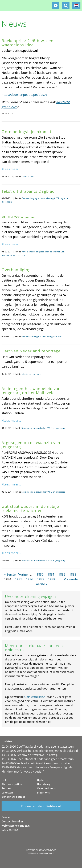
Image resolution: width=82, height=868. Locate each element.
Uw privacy (44, 784)
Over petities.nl (47, 788)
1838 (52, 579)
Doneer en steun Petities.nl (41, 806)
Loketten (7, 792)
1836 (30, 579)
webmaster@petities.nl (16, 826)
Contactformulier (12, 821)
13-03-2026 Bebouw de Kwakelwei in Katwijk (30, 755)
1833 (73, 574)
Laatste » (41, 584)
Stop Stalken (28, 177)
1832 (62, 574)
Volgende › (72, 579)
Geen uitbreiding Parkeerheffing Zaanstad (42, 336)
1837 (41, 579)
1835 (19, 579)
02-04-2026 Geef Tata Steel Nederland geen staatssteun (38, 747)
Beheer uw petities (13, 797)
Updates (42, 780)
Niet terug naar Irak (31, 374)
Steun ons (43, 792)
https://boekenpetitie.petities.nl (25, 95)
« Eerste (10, 574)
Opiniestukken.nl (35, 697)
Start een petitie (12, 784)
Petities (6, 788)
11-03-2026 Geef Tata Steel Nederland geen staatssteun (38, 759)
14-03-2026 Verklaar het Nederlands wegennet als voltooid (40, 751)
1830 (40, 574)
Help (4, 780)
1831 (51, 574)
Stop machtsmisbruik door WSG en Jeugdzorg (43, 428)
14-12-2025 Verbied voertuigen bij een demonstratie (36, 763)
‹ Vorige (22, 574)
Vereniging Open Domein (41, 853)
